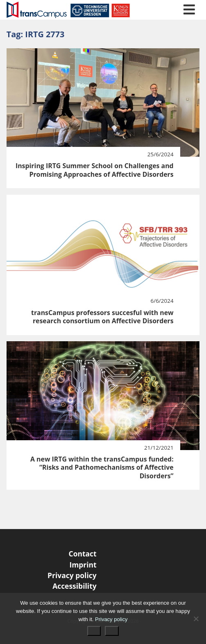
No (112, 631)
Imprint (83, 565)
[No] (196, 619)
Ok (94, 631)
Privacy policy (72, 575)
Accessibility (75, 586)
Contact (83, 554)
